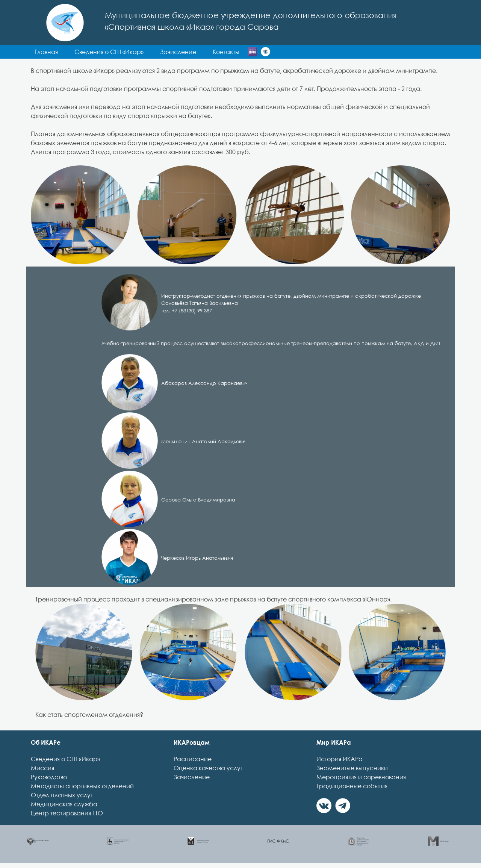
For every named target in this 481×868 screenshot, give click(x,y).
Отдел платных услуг (62, 795)
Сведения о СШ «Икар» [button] (109, 52)
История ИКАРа (340, 759)
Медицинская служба (64, 804)
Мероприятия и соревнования (361, 777)
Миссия (42, 768)
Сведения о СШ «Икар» (65, 759)
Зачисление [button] (178, 52)
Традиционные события (352, 786)
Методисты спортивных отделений (82, 786)
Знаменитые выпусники (352, 768)
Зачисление (192, 777)
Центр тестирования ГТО (67, 813)
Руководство (49, 777)
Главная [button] (46, 52)
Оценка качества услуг (208, 768)
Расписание (193, 759)
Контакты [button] (226, 52)
